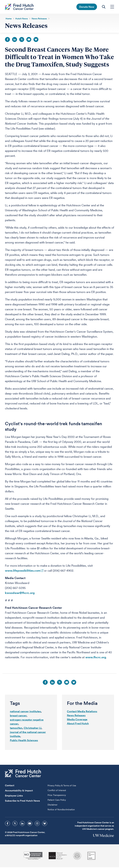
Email (29, 40)
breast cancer (18, 716)
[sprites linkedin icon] (22, 824)
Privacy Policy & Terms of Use (62, 786)
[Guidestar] (91, 857)
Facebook (7, 40)
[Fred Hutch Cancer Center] (23, 774)
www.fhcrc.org (96, 658)
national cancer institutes (25, 712)
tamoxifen (16, 729)
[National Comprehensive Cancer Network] (58, 856)
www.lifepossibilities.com (23, 571)
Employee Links (14, 796)
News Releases (76, 716)
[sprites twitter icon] (15, 824)
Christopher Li (33, 729)
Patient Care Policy (57, 801)
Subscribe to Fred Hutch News (22, 802)
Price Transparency (57, 796)
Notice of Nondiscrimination (61, 810)
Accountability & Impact (19, 791)
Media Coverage (77, 720)
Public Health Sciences (24, 741)
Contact (10, 786)
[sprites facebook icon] (7, 824)
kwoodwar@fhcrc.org (20, 594)
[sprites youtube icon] (30, 824)
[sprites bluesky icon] (45, 824)
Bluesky (36, 40)
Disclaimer (53, 805)
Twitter (22, 40)
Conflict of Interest (57, 791)
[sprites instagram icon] (37, 824)
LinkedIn (15, 40)
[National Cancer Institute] (33, 856)
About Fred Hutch (78, 724)
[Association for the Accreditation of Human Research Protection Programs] (77, 857)
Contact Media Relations (82, 712)
